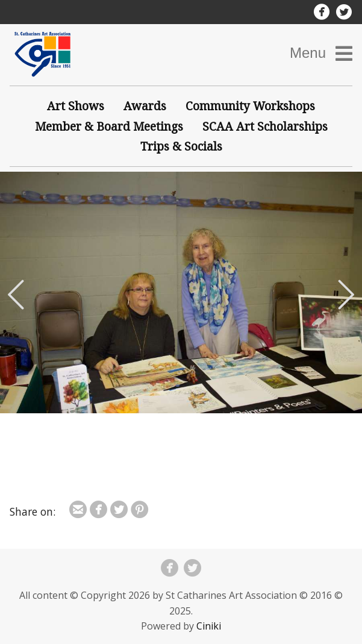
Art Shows (76, 106)
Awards (145, 106)
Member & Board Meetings (109, 126)
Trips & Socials (181, 146)
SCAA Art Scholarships (265, 126)
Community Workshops (250, 106)
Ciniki (209, 626)
